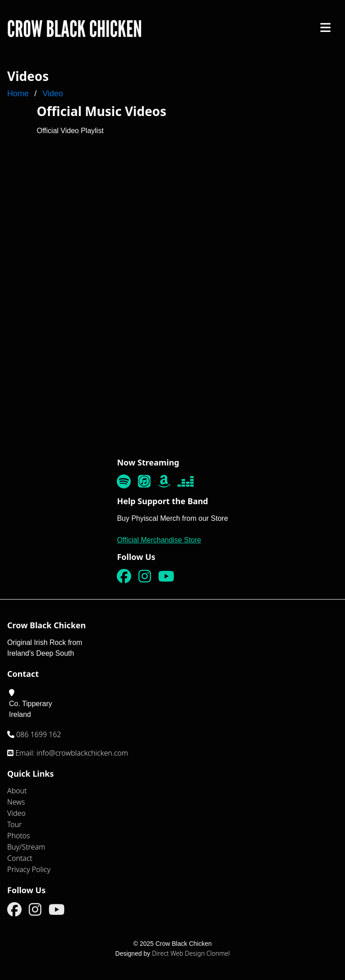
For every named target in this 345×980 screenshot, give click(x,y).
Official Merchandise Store (159, 540)
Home (18, 94)
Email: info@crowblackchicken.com (71, 753)
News (16, 802)
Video (53, 94)
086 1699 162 (38, 734)
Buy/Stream (26, 847)
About (17, 791)
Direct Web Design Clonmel (191, 953)
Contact (20, 858)
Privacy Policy (29, 869)
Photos (19, 836)
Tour (15, 824)
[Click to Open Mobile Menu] (325, 27)
